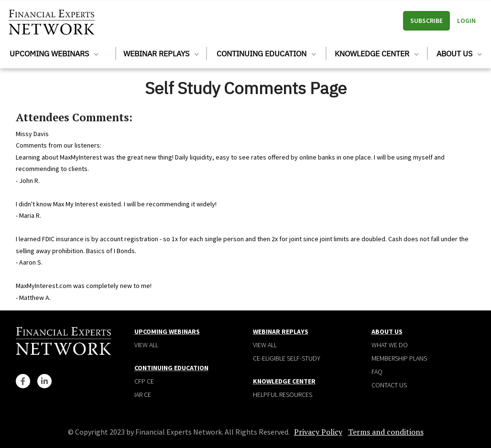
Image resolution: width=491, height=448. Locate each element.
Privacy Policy (318, 432)
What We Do (390, 345)
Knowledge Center (376, 53)
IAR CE (143, 395)
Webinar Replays (161, 53)
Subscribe (426, 21)
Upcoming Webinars (54, 53)
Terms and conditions (386, 432)
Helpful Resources (283, 395)
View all (146, 345)
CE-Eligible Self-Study (287, 358)
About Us (459, 53)
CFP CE (144, 381)
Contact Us (389, 385)
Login (466, 21)
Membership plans (399, 358)
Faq (377, 372)
